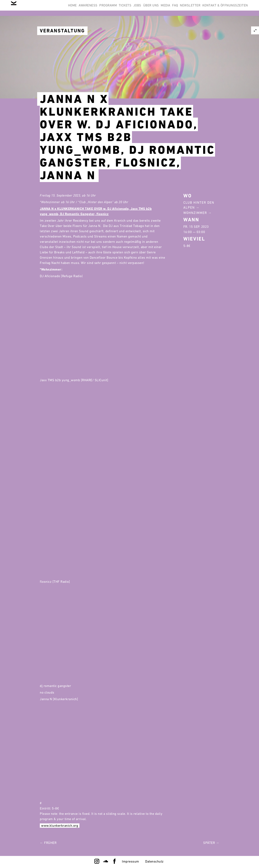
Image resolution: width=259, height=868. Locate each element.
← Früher (48, 843)
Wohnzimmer (195, 213)
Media (151, 8)
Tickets (97, 8)
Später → (211, 843)
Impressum (130, 861)
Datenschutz (154, 861)
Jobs (114, 8)
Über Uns (132, 8)
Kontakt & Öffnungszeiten (223, 8)
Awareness (52, 8)
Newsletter (184, 8)
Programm (76, 8)
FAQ (165, 8)
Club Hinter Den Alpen (199, 205)
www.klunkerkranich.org (60, 826)
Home (32, 8)
